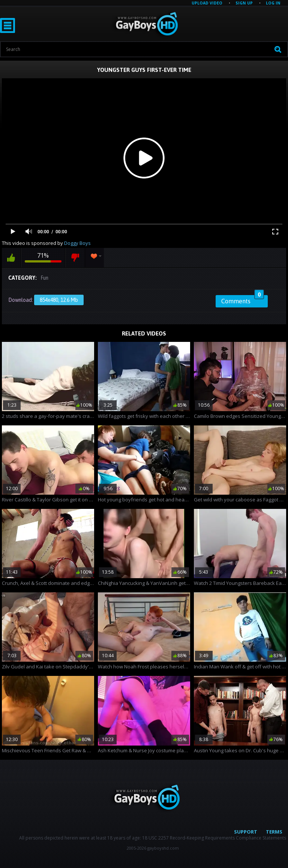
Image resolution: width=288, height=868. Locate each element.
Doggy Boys (77, 243)
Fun (44, 278)
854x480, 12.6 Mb (59, 300)
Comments (243, 300)
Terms (274, 832)
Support (246, 832)
